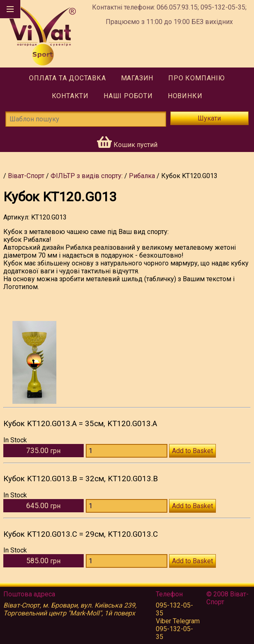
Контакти (70, 96)
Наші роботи (128, 96)
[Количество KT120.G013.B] (127, 506)
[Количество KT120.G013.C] (127, 561)
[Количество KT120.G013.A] (127, 451)
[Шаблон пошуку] (86, 119)
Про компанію (197, 78)
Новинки (185, 96)
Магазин (137, 78)
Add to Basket (192, 451)
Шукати (209, 118)
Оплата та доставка (67, 78)
